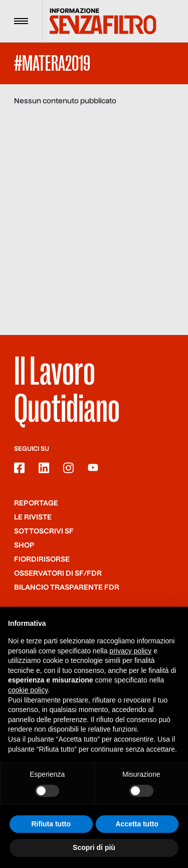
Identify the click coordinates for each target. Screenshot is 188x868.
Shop (24, 546)
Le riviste (33, 517)
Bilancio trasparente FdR (67, 588)
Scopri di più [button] (94, 848)
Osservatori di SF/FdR (58, 574)
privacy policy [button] (130, 651)
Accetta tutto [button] (137, 824)
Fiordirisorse (42, 560)
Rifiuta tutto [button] (51, 824)
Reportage (36, 503)
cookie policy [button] (28, 690)
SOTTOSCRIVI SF (44, 532)
